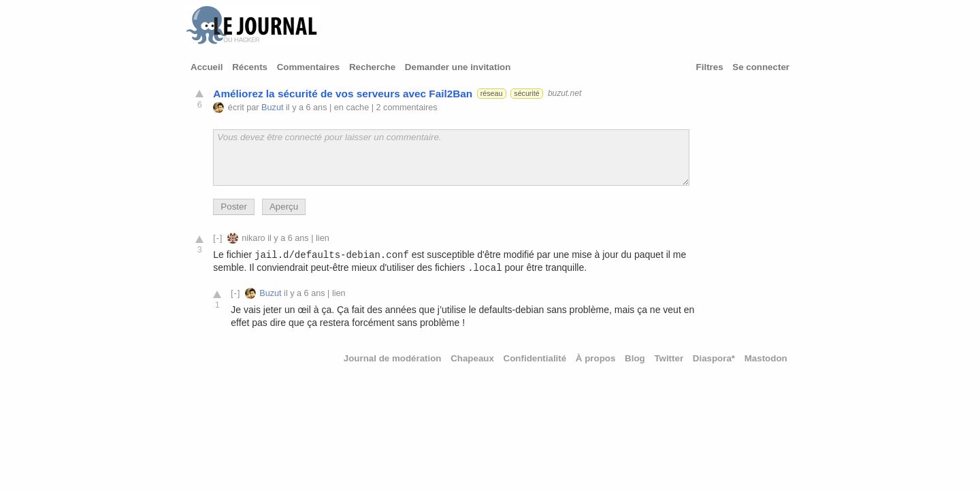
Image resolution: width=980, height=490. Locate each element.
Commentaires (309, 67)
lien (323, 238)
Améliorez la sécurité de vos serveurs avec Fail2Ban (343, 94)
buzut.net (565, 93)
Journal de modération (393, 358)
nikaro (253, 238)
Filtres (710, 67)
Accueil (207, 67)
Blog (635, 358)
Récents (250, 67)
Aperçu (284, 207)
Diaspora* (714, 358)
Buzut (272, 108)
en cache (352, 108)
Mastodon (766, 358)
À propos (596, 358)
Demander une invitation (458, 67)
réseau (492, 93)
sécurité (526, 93)
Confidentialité (535, 358)
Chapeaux (472, 358)
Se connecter (761, 67)
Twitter (669, 358)
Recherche (372, 67)
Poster (234, 207)
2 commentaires (407, 108)
